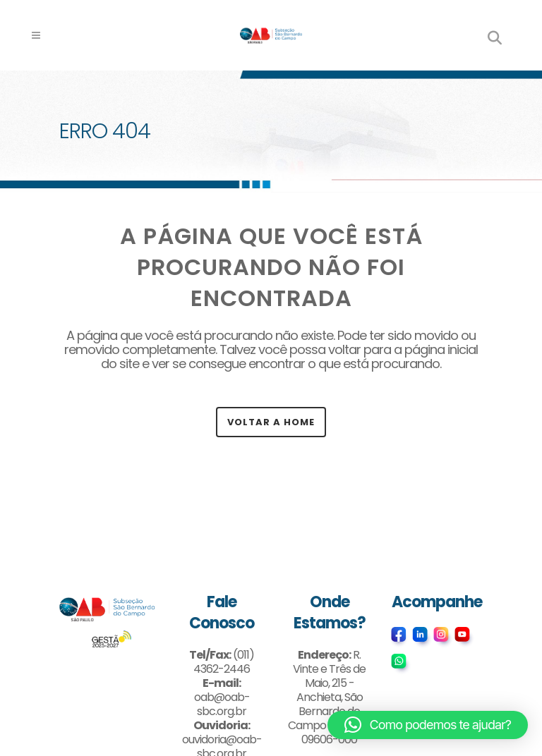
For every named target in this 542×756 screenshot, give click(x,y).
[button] (428, 725)
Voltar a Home (271, 422)
